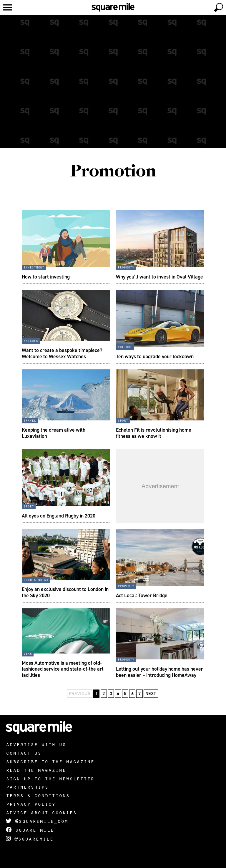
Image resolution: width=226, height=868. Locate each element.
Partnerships (27, 787)
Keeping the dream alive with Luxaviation (54, 433)
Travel (30, 420)
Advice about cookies (41, 812)
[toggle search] (219, 7)
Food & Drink (36, 579)
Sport (123, 420)
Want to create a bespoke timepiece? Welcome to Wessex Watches (62, 353)
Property (126, 267)
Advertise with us (36, 744)
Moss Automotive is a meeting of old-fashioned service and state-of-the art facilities (63, 669)
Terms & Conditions (38, 795)
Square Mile (30, 830)
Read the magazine (36, 770)
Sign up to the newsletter (50, 778)
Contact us (24, 753)
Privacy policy (31, 804)
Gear (28, 653)
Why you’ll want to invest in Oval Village (159, 277)
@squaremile (30, 838)
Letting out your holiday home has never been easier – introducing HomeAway (159, 672)
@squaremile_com (37, 821)
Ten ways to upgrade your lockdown (155, 356)
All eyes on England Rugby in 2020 (59, 516)
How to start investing (46, 277)
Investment (34, 267)
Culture (125, 347)
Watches (31, 340)
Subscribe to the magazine (50, 761)
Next (151, 693)
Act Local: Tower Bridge (142, 595)
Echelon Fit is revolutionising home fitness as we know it (154, 433)
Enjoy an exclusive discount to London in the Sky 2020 (65, 592)
